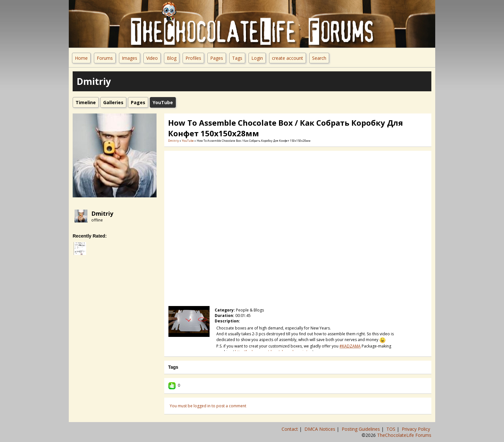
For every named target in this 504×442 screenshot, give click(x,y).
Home (81, 58)
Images (130, 58)
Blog (172, 58)
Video (152, 58)
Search (319, 58)
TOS (392, 429)
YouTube (188, 141)
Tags (237, 58)
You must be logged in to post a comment (208, 406)
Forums (105, 58)
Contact (290, 429)
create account (288, 58)
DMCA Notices (320, 429)
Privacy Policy (417, 429)
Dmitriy (102, 213)
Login (257, 58)
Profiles (193, 58)
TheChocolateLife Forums (404, 435)
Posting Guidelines (361, 429)
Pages (217, 58)
